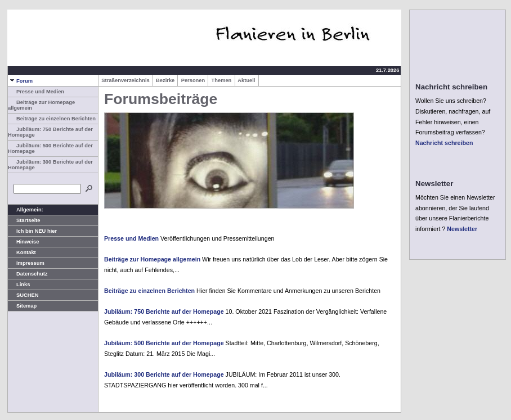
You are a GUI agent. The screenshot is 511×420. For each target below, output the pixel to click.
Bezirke (165, 80)
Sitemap (22, 306)
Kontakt (22, 252)
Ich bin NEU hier (32, 231)
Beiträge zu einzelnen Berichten (52, 119)
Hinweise (23, 242)
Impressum (26, 263)
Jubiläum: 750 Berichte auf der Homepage (164, 311)
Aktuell (247, 80)
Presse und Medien (36, 92)
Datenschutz (28, 274)
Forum (20, 81)
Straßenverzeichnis (125, 80)
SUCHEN (23, 295)
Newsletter (462, 229)
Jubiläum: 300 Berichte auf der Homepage (164, 374)
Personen (193, 80)
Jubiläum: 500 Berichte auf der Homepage (164, 343)
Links (19, 284)
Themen (221, 80)
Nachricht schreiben (444, 143)
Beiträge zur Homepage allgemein (152, 259)
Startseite (24, 220)
